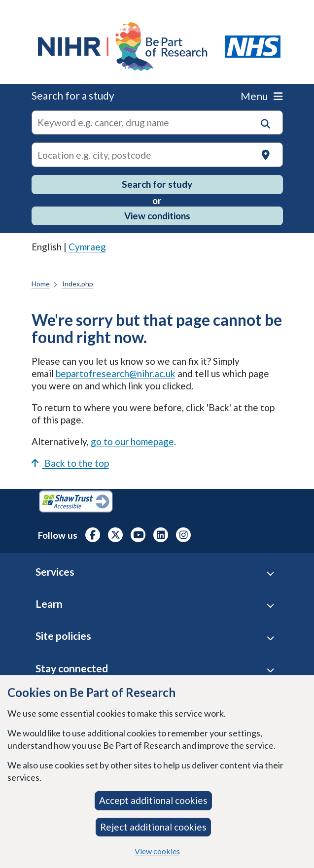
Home (41, 284)
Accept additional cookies (153, 800)
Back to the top (70, 463)
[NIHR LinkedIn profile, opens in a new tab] (161, 535)
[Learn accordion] (270, 606)
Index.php (78, 284)
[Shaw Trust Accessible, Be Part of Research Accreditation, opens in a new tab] (76, 503)
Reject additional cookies (153, 827)
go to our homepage (132, 441)
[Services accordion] (270, 573)
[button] (265, 124)
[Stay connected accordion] (270, 670)
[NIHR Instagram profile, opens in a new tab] (183, 535)
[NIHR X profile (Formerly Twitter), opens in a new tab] (115, 535)
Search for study (157, 184)
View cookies (157, 851)
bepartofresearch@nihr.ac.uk (116, 373)
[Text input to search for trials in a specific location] (157, 155)
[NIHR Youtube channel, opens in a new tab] (138, 535)
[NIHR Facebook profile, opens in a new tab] (93, 535)
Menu (262, 96)
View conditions (157, 216)
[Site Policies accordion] (270, 638)
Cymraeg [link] (87, 247)
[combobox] (157, 123)
